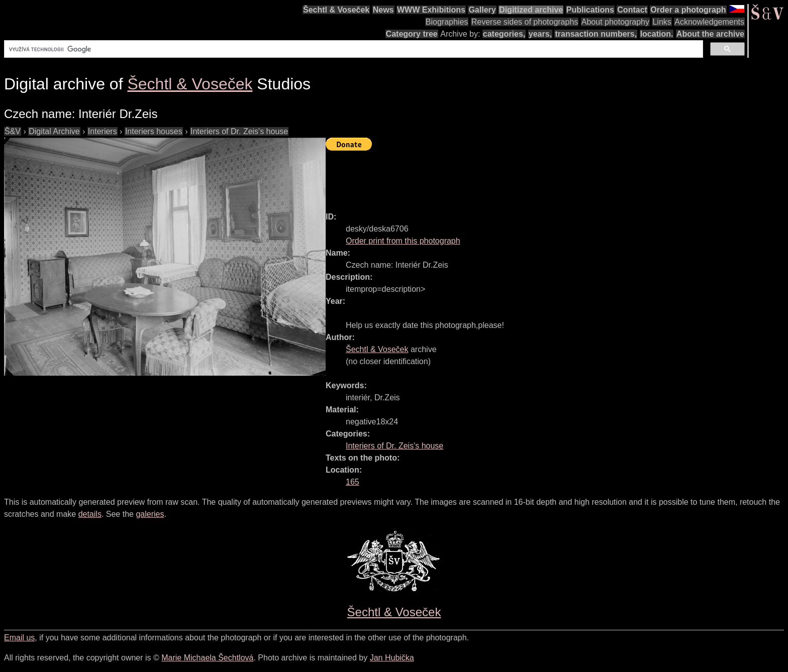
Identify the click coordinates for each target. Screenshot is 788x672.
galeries (150, 514)
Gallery (482, 10)
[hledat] (353, 49)
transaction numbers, (596, 34)
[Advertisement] (509, 177)
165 (353, 482)
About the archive (710, 34)
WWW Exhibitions (431, 10)
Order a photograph (688, 10)
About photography (615, 22)
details (90, 514)
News (383, 10)
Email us (19, 638)
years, (540, 34)
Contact (632, 10)
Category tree (412, 34)
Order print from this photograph (403, 241)
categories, (504, 34)
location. (657, 34)
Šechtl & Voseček (336, 10)
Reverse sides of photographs (525, 22)
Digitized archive (531, 10)
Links (662, 22)
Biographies (447, 22)
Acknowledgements (709, 22)
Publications (590, 10)
